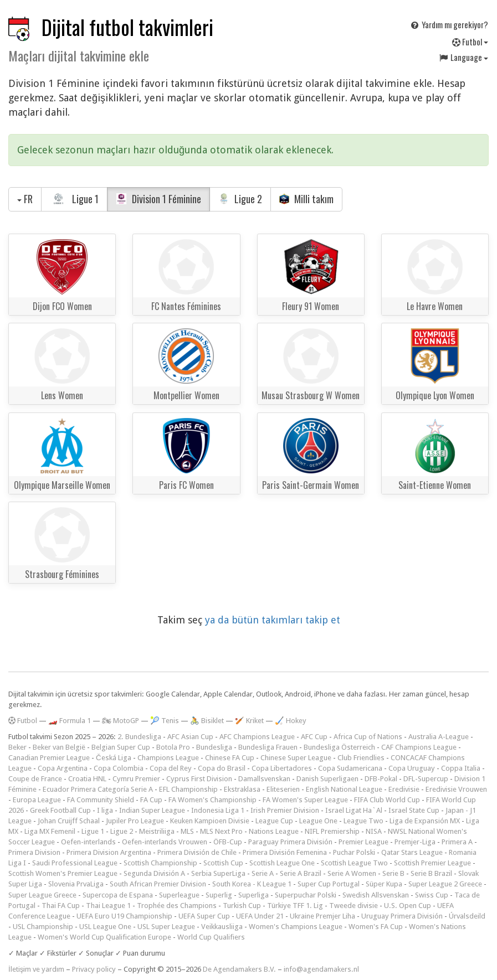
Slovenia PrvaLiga (76, 884)
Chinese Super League (296, 758)
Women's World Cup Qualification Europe (104, 937)
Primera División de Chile (197, 852)
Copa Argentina (63, 768)
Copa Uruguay (412, 768)
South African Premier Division (158, 884)
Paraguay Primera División (290, 842)
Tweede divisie (353, 906)
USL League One (105, 927)
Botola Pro (173, 747)
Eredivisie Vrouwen (456, 789)
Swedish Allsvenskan (376, 895)
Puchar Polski (354, 852)
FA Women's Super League (305, 800)
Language (463, 57)
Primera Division (34, 852)
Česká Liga (114, 758)
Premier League (363, 842)
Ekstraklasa (242, 789)
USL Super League (166, 927)
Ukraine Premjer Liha (322, 916)
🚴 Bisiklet (207, 721)
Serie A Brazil (301, 873)
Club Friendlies (361, 758)
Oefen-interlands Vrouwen (165, 842)
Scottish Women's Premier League (63, 873)
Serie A (263, 873)
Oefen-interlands (88, 842)
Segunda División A (154, 873)
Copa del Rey (171, 768)
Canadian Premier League (49, 758)
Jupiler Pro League (135, 821)
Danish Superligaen (327, 779)
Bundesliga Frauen (268, 747)
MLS (187, 831)
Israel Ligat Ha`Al (354, 810)
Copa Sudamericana (350, 768)
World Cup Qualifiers (211, 937)
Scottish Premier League (432, 863)
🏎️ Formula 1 (70, 721)
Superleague (179, 895)
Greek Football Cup (60, 810)
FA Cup (151, 800)
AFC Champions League (257, 737)
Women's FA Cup (376, 927)
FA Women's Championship (212, 800)
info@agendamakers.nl (321, 969)
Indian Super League (152, 810)
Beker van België (59, 747)
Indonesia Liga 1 (218, 810)
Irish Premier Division (285, 810)
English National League (344, 789)
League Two (363, 821)
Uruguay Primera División (402, 916)
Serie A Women (352, 873)
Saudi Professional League (75, 863)
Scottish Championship (160, 863)
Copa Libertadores (282, 768)
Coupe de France (35, 779)
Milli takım (307, 199)
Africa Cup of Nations (368, 737)
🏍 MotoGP (121, 721)
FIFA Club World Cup (387, 800)
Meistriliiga (157, 831)
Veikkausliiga (222, 927)
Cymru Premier (136, 779)
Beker (17, 747)
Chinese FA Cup (230, 758)
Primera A (457, 842)
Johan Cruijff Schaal (69, 821)
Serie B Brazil (431, 873)
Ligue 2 (240, 199)
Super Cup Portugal (329, 884)
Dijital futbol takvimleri (127, 27)
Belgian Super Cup (121, 747)
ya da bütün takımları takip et (273, 620)
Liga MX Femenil (50, 831)
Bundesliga (214, 747)
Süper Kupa (384, 884)
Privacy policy (94, 969)
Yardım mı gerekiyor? (449, 24)
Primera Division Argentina (109, 852)
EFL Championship (188, 789)
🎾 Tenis (165, 721)
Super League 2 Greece (445, 884)
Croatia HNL (87, 779)
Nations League (274, 831)
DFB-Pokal (381, 779)
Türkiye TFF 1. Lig (295, 906)
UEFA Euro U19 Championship (124, 916)
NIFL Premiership (332, 831)
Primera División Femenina (285, 852)
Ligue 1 (74, 199)
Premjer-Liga (415, 842)
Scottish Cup (223, 863)
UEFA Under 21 (260, 916)
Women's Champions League (296, 927)
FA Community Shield (101, 800)
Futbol (470, 42)
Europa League (37, 800)
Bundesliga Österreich (339, 747)
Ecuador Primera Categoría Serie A (98, 789)
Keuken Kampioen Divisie (210, 821)
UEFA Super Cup (204, 916)
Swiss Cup (432, 895)
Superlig (219, 895)
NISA (374, 831)
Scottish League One (282, 863)
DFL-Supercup (426, 779)
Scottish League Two (354, 863)
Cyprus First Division (199, 779)
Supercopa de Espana (118, 895)
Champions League (168, 758)
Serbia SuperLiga (218, 873)
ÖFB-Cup (228, 842)
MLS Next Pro (221, 831)
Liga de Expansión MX (425, 821)
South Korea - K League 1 (252, 884)
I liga (105, 810)
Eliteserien (283, 789)
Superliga (253, 895)
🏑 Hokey (291, 721)
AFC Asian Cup (190, 737)
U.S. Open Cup (408, 906)
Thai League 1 (108, 906)
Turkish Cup (242, 906)
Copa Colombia (119, 768)
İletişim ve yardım (36, 969)
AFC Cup (314, 737)
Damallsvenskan (264, 779)
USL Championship (43, 927)
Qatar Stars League (412, 852)
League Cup (274, 821)
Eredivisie (404, 789)
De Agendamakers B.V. (239, 969)
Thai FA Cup (61, 906)
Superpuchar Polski (306, 895)
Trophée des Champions (177, 906)
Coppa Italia (461, 768)
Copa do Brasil (222, 768)
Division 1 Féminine (158, 199)
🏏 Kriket (249, 721)
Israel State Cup (414, 810)
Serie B (393, 873)
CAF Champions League (419, 747)
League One (318, 821)
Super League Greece (42, 895)
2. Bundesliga (139, 737)
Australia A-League (439, 737)
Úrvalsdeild (467, 916)
